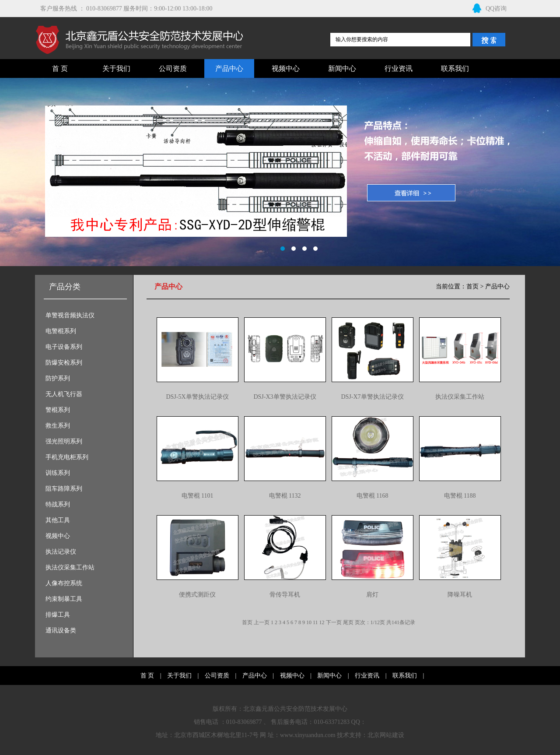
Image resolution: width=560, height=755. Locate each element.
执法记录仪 (61, 552)
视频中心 (286, 68)
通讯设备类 (61, 630)
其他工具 (58, 520)
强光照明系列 (64, 441)
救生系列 (58, 426)
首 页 (60, 68)
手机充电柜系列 (67, 457)
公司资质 (173, 68)
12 (322, 622)
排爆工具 (58, 615)
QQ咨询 (490, 9)
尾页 (348, 622)
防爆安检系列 (64, 363)
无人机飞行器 (64, 394)
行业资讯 (399, 68)
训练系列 (58, 473)
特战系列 (58, 504)
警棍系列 (58, 410)
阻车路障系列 (64, 489)
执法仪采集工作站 (70, 567)
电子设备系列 (64, 347)
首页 (472, 286)
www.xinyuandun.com (308, 735)
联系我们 (455, 68)
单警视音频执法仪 (70, 315)
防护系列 (58, 378)
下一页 (334, 622)
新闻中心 (342, 68)
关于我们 (116, 68)
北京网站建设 (386, 735)
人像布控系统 (64, 583)
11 (315, 622)
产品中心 (229, 68)
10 (309, 622)
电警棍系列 (61, 331)
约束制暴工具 (64, 599)
